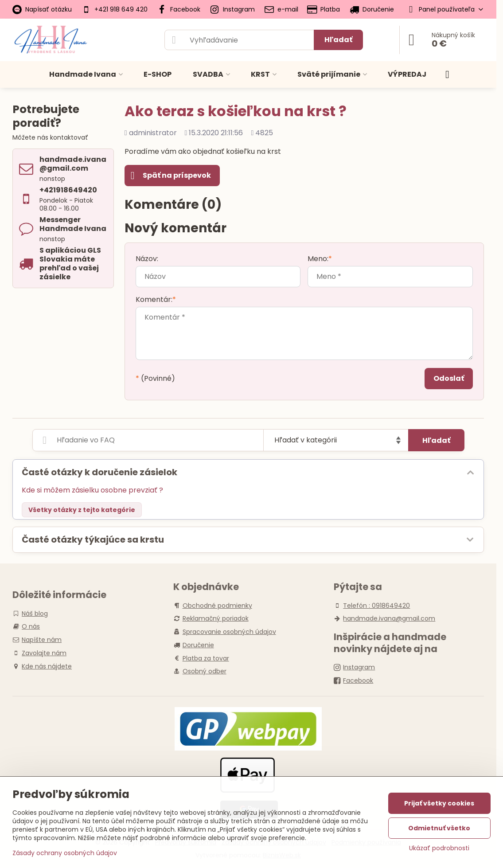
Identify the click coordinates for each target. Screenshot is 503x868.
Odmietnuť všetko (439, 828)
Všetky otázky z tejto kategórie (82, 510)
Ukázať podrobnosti (439, 848)
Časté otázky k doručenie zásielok (99, 472)
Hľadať (338, 40)
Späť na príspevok (171, 176)
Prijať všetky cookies (439, 803)
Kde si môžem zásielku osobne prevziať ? (92, 490)
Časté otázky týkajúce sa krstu (93, 540)
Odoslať (449, 378)
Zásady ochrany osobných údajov (65, 853)
